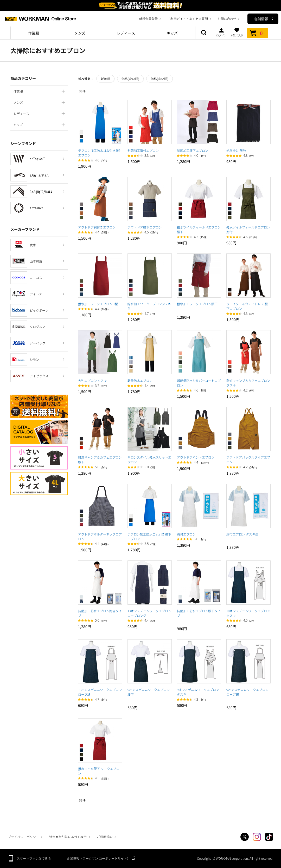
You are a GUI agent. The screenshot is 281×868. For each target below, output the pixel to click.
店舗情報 (261, 19)
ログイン (221, 32)
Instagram (257, 837)
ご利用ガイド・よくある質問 (188, 19)
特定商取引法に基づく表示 (68, 837)
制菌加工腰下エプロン (193, 150)
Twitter (245, 837)
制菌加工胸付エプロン (143, 150)
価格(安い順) (130, 79)
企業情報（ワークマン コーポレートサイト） (98, 858)
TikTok (269, 837)
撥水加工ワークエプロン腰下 (197, 304)
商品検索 (204, 33)
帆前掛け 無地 (236, 150)
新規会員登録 (148, 19)
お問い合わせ (227, 19)
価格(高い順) (159, 79)
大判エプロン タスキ (92, 380)
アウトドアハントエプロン (196, 457)
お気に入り (237, 32)
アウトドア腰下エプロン (145, 227)
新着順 (105, 79)
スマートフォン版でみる (34, 858)
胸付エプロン (186, 534)
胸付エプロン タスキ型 (242, 534)
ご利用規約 (105, 837)
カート (258, 33)
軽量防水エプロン (140, 380)
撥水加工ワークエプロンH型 (98, 304)
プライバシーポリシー (23, 837)
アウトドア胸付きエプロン (97, 227)
